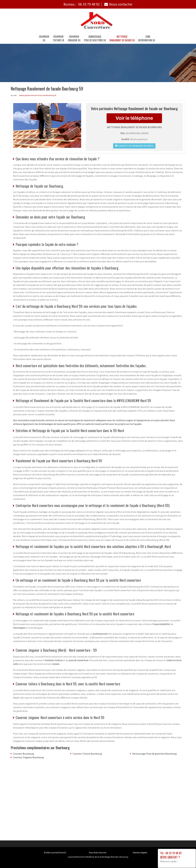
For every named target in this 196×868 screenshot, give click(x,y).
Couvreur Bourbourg (23, 754)
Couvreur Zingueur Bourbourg (28, 757)
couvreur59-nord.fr (58, 853)
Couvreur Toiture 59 (58, 38)
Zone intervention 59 (147, 38)
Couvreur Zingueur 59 (74, 38)
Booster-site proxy (120, 857)
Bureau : (82, 4)
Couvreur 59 (44, 38)
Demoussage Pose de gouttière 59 (95, 38)
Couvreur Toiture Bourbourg (87, 754)
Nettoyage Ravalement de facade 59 (122, 38)
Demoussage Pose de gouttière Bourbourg (155, 754)
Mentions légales (140, 853)
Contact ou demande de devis (134, 146)
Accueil (14, 95)
